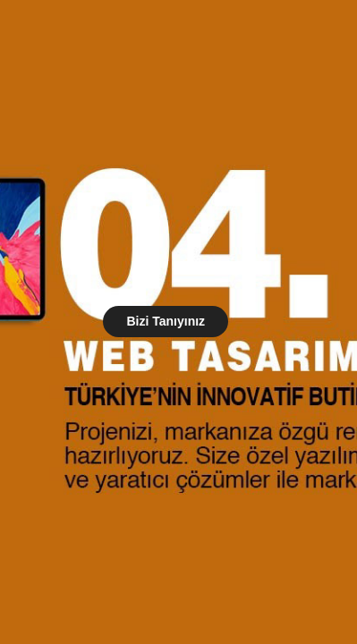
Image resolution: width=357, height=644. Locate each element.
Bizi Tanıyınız (166, 321)
